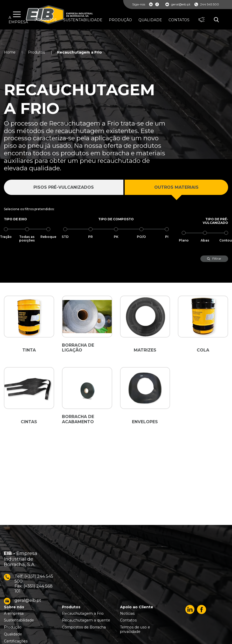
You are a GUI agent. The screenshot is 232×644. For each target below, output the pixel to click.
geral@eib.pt (178, 4)
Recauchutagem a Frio (79, 52)
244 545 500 (207, 4)
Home (10, 52)
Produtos (36, 52)
